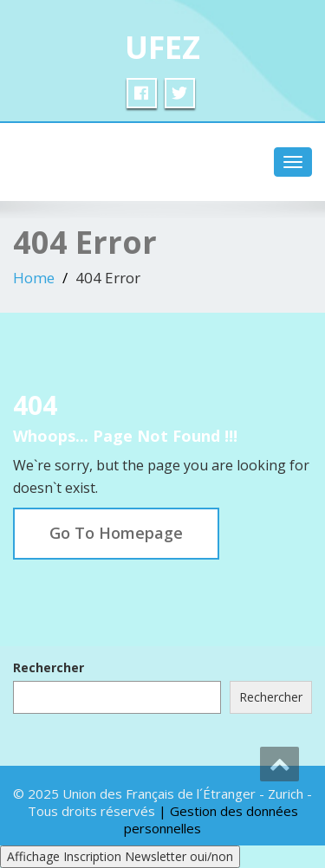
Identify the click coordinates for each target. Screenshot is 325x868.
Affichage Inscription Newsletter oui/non (120, 856)
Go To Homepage (116, 533)
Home (34, 278)
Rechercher (49, 667)
